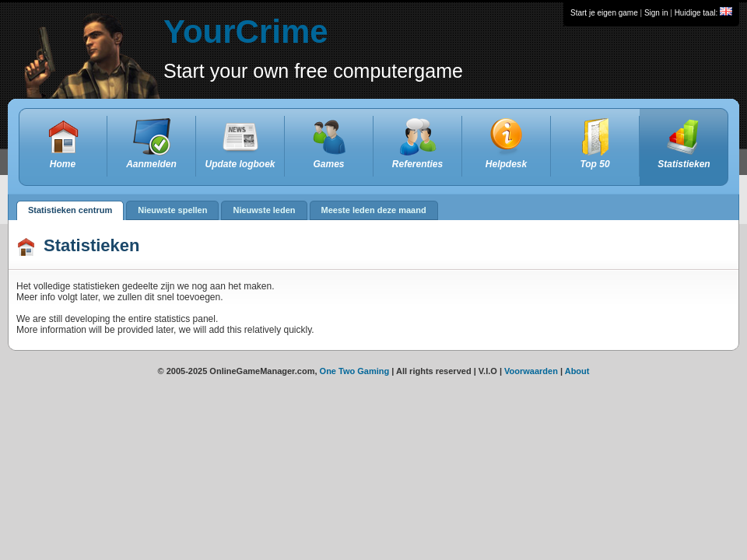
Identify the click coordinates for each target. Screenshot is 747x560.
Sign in (656, 13)
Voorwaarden (531, 371)
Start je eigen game (604, 13)
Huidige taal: (703, 13)
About (577, 371)
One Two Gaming (355, 371)
